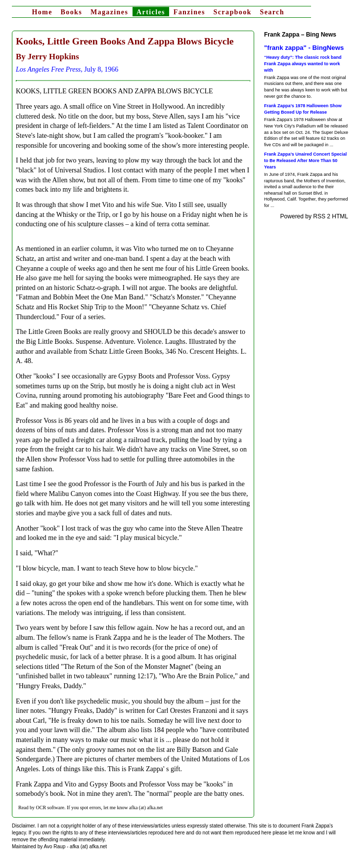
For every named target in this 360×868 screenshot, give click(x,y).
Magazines (109, 12)
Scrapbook (233, 12)
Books (72, 12)
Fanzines (189, 12)
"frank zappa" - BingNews (304, 48)
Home (42, 12)
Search (272, 12)
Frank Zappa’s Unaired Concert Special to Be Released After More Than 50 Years (305, 160)
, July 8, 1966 (67, 69)
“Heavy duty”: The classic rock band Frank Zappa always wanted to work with (303, 63)
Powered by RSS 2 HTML (314, 216)
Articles (151, 12)
